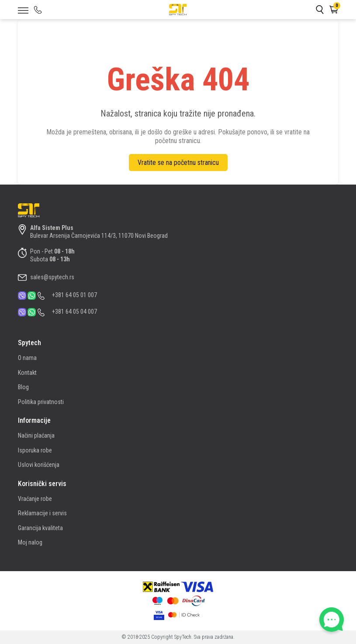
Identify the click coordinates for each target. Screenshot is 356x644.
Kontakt (27, 373)
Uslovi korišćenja (39, 465)
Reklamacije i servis (42, 513)
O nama (27, 358)
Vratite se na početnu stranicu (178, 163)
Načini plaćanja (36, 435)
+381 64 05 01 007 (74, 295)
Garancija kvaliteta (40, 528)
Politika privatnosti (41, 402)
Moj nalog (30, 542)
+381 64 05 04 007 (74, 312)
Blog (23, 387)
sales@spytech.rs (52, 277)
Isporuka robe (35, 450)
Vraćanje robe (35, 499)
